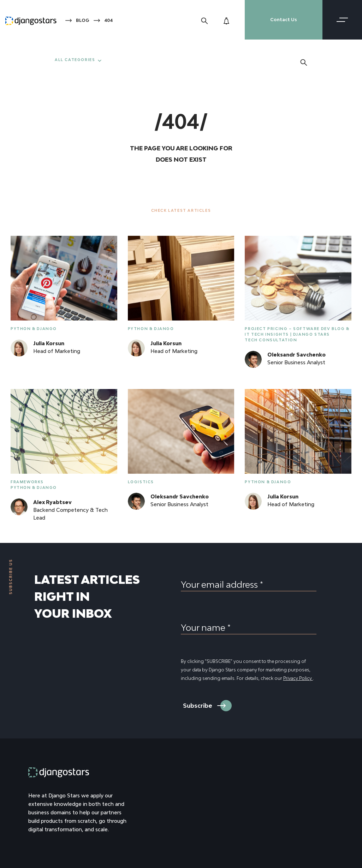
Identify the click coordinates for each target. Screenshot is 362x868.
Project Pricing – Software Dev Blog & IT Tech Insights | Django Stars (297, 331)
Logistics (141, 482)
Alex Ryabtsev (52, 502)
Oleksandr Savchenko (296, 355)
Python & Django (34, 329)
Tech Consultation (271, 340)
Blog (83, 20)
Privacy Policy (298, 678)
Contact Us (284, 20)
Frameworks (27, 482)
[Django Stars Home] (31, 20)
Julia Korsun (49, 343)
